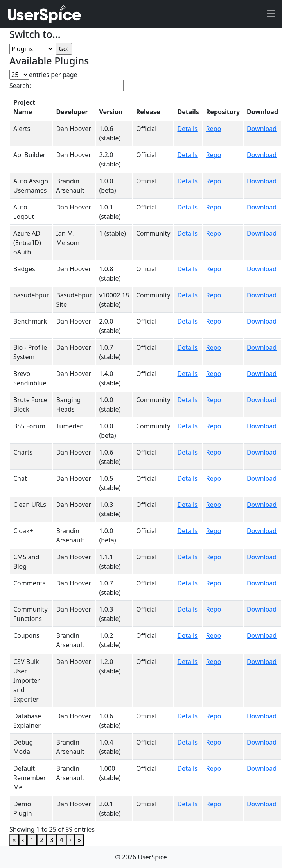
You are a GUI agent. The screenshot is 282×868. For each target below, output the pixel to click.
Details (187, 129)
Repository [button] (223, 112)
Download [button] (262, 112)
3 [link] (51, 840)
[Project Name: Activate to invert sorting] (31, 107)
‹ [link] (23, 840)
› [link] (71, 840)
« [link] (14, 840)
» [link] (79, 840)
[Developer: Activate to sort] (74, 107)
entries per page (53, 75)
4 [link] (62, 840)
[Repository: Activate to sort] (223, 107)
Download (262, 129)
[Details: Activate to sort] (188, 107)
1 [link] (32, 840)
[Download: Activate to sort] (262, 107)
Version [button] (111, 112)
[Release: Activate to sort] (153, 107)
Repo (214, 129)
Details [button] (188, 112)
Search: (20, 86)
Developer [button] (72, 112)
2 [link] (42, 840)
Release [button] (148, 112)
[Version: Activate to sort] (114, 107)
